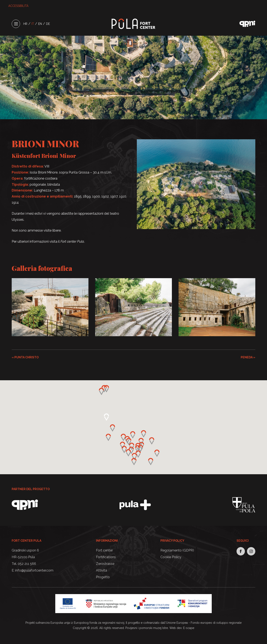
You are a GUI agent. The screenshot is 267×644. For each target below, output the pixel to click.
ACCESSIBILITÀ (18, 6)
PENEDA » (248, 357)
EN (40, 24)
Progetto (103, 577)
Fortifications (106, 557)
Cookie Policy (171, 557)
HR (25, 24)
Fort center (104, 550)
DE (48, 24)
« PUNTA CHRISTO (25, 357)
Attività (101, 570)
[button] (138, 449)
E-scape (189, 628)
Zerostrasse (105, 564)
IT (33, 24)
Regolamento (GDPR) (177, 550)
